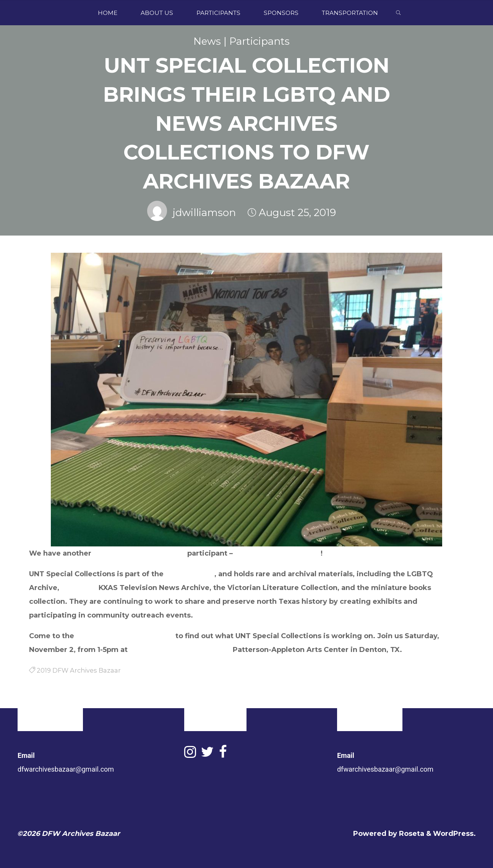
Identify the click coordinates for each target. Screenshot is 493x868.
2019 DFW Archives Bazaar (125, 636)
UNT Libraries (190, 574)
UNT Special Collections (278, 553)
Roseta (411, 834)
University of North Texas (139, 553)
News (207, 41)
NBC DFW (79, 588)
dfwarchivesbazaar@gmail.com (66, 769)
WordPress (453, 834)
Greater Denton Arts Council (179, 650)
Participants (259, 41)
